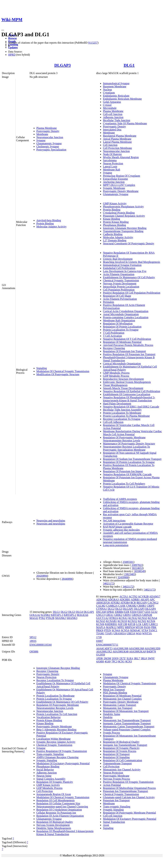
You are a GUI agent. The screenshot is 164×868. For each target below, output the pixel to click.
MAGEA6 (83, 615)
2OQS (115, 658)
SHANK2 (60, 618)
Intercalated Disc (112, 130)
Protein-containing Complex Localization (126, 317)
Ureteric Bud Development (118, 259)
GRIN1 (127, 615)
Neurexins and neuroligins (51, 521)
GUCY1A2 (102, 618)
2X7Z (122, 658)
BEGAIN (142, 603)
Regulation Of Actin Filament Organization (60, 816)
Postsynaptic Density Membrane (121, 191)
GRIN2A (137, 615)
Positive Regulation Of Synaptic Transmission (62, 751)
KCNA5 (101, 621)
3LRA (130, 658)
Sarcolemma (110, 160)
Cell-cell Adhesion (113, 422)
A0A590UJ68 (136, 648)
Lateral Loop (110, 167)
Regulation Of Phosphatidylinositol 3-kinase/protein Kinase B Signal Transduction (65, 833)
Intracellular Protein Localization (121, 287)
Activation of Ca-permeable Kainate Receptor (128, 524)
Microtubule (110, 108)
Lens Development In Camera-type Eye (125, 271)
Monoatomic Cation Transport (119, 705)
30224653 (137, 568)
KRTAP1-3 (57, 615)
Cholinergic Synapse (48, 146)
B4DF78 (151, 652)
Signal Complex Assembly (51, 779)
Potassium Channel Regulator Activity (124, 216)
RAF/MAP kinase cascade (117, 527)
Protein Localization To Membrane (122, 413)
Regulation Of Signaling (116, 757)
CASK (122, 606)
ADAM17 (155, 596)
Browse (12, 38)
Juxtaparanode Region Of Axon (54, 794)
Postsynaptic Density (48, 131)
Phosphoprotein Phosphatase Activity (123, 207)
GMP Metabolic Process (116, 373)
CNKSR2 (131, 606)
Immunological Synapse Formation (122, 265)
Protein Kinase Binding (116, 222)
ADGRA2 (102, 600)
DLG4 (79, 612)
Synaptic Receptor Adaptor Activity (56, 742)
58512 (33, 637)
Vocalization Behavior (48, 717)
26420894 (42, 576)
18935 (33, 641)
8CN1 (121, 661)
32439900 (123, 577)
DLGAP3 (62, 65)
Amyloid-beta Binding (49, 220)
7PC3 (114, 661)
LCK (139, 624)
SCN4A (116, 630)
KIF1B (132, 624)
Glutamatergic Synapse (49, 143)
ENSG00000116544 (41, 645)
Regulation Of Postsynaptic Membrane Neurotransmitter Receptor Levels (124, 439)
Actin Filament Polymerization (120, 299)
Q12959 (101, 655)
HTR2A (114, 618)
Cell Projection (45, 791)
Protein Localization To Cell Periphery (124, 484)
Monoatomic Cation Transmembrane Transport (129, 726)
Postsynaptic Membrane (116, 776)
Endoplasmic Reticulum (116, 96)
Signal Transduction (114, 822)
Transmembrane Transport (117, 763)
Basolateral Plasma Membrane (120, 136)
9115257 (93, 43)
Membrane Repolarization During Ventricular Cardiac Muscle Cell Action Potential (132, 433)
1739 (99, 637)
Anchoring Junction (114, 182)
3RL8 (144, 658)
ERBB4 (119, 612)
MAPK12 (111, 627)
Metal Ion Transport (114, 690)
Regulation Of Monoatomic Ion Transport (126, 711)
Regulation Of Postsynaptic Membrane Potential (129, 813)
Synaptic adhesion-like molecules (121, 530)
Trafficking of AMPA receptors (120, 499)
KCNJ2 (142, 621)
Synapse (41, 140)
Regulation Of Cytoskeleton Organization (59, 810)
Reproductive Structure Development (123, 379)
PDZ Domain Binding (115, 693)
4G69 (108, 661)
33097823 (137, 565)
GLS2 (154, 612)
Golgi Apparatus (112, 102)
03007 (99, 641)
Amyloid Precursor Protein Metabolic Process (128, 345)
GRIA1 (109, 615)
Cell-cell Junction (113, 114)
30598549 (139, 571)
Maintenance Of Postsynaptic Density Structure (129, 444)
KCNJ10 (122, 621)
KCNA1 (123, 618)
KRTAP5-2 (70, 615)
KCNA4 (152, 618)
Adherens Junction (113, 117)
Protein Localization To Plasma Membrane (126, 416)
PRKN (100, 630)
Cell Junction (110, 145)
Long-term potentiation (116, 545)
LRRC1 (154, 624)
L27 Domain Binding (115, 240)
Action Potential (112, 785)
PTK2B (50, 618)
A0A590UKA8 (137, 652)
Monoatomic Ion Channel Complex (122, 699)
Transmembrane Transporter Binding (123, 231)
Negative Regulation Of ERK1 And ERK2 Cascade (131, 407)
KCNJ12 (133, 621)
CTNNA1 (101, 609)
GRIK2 (118, 615)
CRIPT (151, 606)
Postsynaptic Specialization (51, 150)
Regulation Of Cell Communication (122, 760)
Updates (13, 47)
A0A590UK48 (120, 652)
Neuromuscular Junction (50, 137)
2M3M (107, 658)
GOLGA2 (35, 615)
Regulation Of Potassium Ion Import (123, 471)
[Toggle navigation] (3, 30)
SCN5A (125, 630)
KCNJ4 (151, 621)
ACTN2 (133, 596)
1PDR (99, 658)
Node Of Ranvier (112, 154)
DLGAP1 (89, 612)
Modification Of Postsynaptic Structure (58, 374)
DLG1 (129, 65)
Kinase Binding (111, 219)
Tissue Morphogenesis (115, 385)
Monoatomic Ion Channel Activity (122, 770)
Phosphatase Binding (114, 225)
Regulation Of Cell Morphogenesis (55, 800)
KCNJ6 (100, 624)
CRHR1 (142, 606)
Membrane (42, 134)
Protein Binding (45, 223)
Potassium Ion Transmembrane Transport (125, 791)
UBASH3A (120, 633)
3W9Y (151, 658)
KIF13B (123, 624)
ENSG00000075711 (107, 645)
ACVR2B (143, 596)
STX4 (145, 630)
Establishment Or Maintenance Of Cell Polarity (129, 277)
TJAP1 (109, 633)
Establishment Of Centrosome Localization (127, 394)
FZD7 (140, 612)
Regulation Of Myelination (118, 324)
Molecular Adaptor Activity (51, 227)
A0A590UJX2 (104, 652)
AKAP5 (145, 600)
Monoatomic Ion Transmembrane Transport (127, 720)
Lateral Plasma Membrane (117, 142)
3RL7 (137, 658)
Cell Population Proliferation (119, 290)
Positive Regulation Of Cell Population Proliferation (132, 293)
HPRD (12, 55)
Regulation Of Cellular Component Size (58, 803)
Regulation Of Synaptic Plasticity (55, 782)
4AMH (100, 661)
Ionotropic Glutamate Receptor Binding (125, 228)
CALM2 (101, 606)
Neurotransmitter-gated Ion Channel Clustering (62, 807)
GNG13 (100, 615)
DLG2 (64, 612)
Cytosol (107, 105)
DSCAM (101, 612)
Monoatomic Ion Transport (118, 708)
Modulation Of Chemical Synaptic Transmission (63, 371)
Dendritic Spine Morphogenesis (54, 828)
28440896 (67, 579)
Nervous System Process (116, 779)
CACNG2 (153, 603)
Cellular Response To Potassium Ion (56, 813)
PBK (154, 627)
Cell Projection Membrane (117, 148)
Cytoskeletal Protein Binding (119, 213)
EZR (127, 612)
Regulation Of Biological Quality (55, 822)
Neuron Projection (113, 163)
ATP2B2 (115, 603)
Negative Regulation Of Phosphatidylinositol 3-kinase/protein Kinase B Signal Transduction (129, 399)
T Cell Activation (112, 336)
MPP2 (121, 627)
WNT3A (147, 633)
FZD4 (133, 612)
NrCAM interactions (114, 521)
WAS (139, 633)
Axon (106, 825)
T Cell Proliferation (114, 333)
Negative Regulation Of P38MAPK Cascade (127, 474)
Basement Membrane (115, 86)
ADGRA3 (113, 600)
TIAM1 (100, 633)
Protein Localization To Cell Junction (57, 714)
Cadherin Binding (113, 234)
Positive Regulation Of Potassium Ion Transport (129, 354)
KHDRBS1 (111, 624)
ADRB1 (135, 600)
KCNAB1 (111, 621)
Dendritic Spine (112, 714)
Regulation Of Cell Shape (117, 296)
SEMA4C (135, 630)
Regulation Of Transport (116, 754)
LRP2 (145, 624)
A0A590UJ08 (121, 648)
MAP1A (101, 627)
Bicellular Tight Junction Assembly (122, 410)
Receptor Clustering (114, 348)
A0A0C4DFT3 (104, 648)
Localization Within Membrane (54, 739)
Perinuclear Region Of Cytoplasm (121, 176)
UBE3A (131, 633)
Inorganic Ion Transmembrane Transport (125, 745)
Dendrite (108, 717)
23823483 (130, 574)
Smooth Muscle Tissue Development (123, 388)
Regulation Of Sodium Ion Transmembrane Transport (132, 459)
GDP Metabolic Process (116, 376)
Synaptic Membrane (114, 188)
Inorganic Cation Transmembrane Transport (127, 723)
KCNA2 (133, 618)
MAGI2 (34, 618)
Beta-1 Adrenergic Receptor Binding (56, 730)
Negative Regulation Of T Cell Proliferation (127, 339)
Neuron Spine (44, 776)
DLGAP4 (150, 609)
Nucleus (107, 90)
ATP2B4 (125, 603)
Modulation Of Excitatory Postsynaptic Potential (63, 763)
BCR (133, 603)
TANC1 (153, 630)
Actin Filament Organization (119, 274)
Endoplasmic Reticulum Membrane (122, 99)
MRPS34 (130, 627)
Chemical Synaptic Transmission (121, 280)
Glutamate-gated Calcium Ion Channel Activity (129, 797)
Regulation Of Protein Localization (122, 327)
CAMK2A (112, 606)
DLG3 (72, 612)
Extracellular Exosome (115, 179)
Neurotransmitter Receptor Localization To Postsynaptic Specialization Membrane (126, 448)
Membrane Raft (112, 170)
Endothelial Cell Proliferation (119, 268)
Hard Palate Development (117, 404)
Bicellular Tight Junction (116, 120)
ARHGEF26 (103, 603)
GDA (147, 612)
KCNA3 (143, 618)
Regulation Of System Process (120, 751)
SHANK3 (72, 618)
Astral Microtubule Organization (121, 314)
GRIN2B (147, 615)
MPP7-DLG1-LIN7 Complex (119, 185)
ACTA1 (124, 596)
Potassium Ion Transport (116, 800)
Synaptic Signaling (47, 760)
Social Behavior (45, 770)
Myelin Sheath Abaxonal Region (121, 157)
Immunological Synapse (116, 83)
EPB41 (110, 612)
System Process (111, 733)
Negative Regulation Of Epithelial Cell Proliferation (131, 391)
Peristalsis (108, 302)
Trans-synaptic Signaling (50, 754)
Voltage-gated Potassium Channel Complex (127, 730)
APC (152, 600)
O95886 (34, 652)
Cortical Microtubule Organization (122, 364)
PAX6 (147, 627)
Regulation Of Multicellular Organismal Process (129, 788)
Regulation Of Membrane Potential (122, 342)
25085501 (128, 562)
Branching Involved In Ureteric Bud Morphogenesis (131, 262)
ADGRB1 (125, 600)
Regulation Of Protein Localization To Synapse (129, 462)
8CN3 (129, 661)
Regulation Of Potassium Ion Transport (124, 351)
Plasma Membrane (47, 128)
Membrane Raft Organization (119, 320)
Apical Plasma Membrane (117, 139)
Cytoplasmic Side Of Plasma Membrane (125, 123)
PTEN (108, 630)
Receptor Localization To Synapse (122, 419)
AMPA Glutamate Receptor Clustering (57, 757)
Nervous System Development (120, 283)
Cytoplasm (109, 93)
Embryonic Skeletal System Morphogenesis (127, 382)
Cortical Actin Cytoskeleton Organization (126, 311)
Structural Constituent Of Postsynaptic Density (129, 243)
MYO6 (139, 627)
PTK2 (42, 618)
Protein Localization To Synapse (121, 330)
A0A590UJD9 (152, 648)
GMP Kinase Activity (115, 203)
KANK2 (46, 615)
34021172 (108, 583)
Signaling (42, 368)
